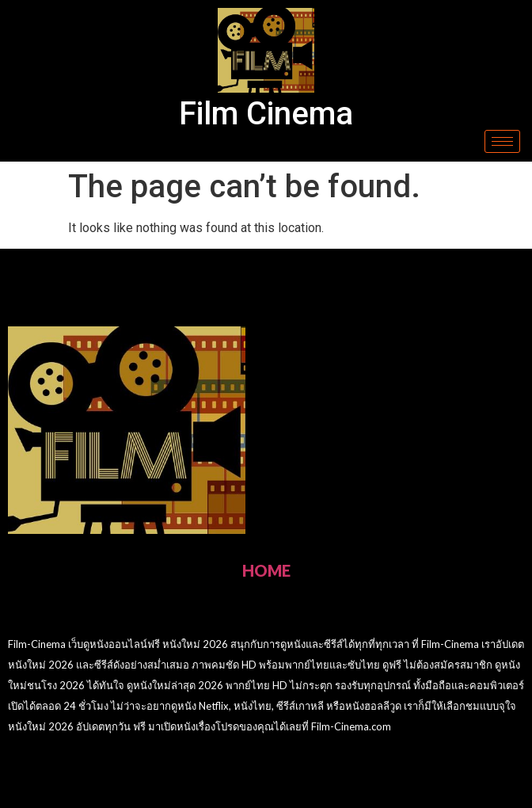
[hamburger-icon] (502, 141)
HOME (266, 570)
